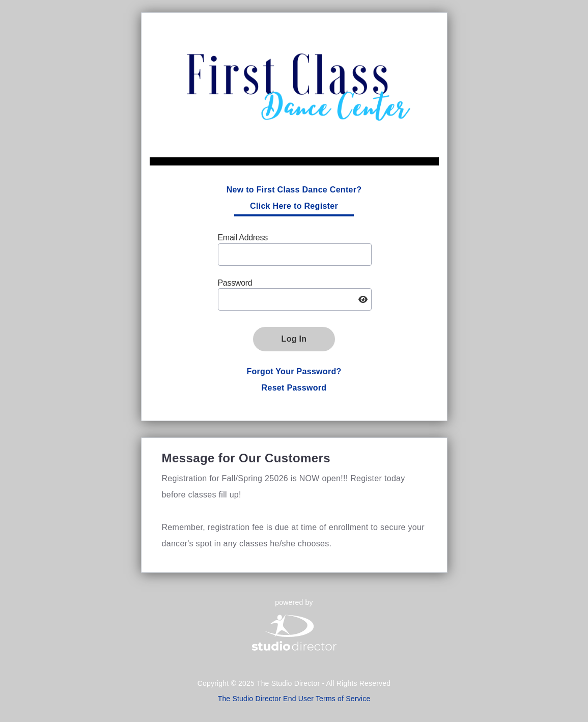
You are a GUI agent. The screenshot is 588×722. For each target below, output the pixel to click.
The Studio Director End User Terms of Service (294, 699)
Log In (294, 339)
